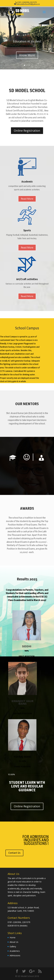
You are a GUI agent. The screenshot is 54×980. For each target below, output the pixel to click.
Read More (27, 199)
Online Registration (27, 131)
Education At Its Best (27, 41)
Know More (27, 55)
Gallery (13, 946)
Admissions (15, 955)
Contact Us (14, 853)
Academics (15, 951)
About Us (14, 942)
